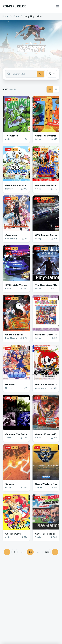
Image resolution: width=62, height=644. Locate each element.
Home (5, 16)
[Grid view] (50, 89)
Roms (16, 16)
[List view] (56, 89)
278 (47, 552)
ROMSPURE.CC (15, 6)
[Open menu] (58, 6)
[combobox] (25, 74)
